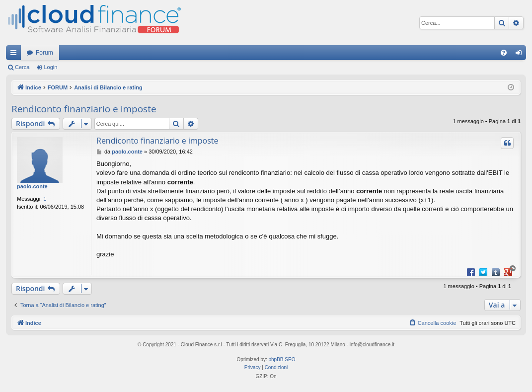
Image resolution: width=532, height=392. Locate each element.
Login (50, 67)
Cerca (22, 67)
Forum (44, 53)
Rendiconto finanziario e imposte (84, 109)
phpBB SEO (282, 359)
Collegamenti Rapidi (15, 55)
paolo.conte (32, 186)
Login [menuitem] (521, 55)
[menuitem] (504, 53)
